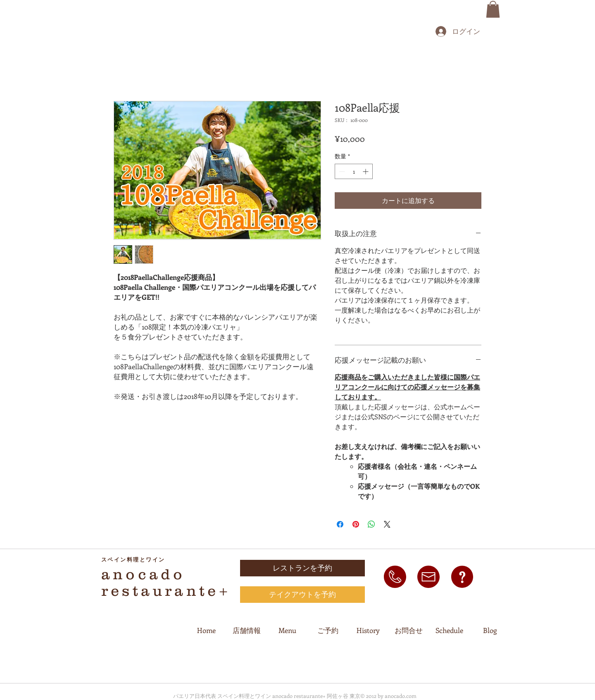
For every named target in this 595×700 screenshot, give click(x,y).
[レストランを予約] (302, 568)
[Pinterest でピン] (356, 524)
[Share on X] (387, 524)
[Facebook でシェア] (340, 524)
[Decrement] (341, 171)
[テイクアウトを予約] (302, 595)
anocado (143, 574)
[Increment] (366, 171)
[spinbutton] (354, 171)
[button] (493, 9)
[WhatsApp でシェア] (371, 524)
